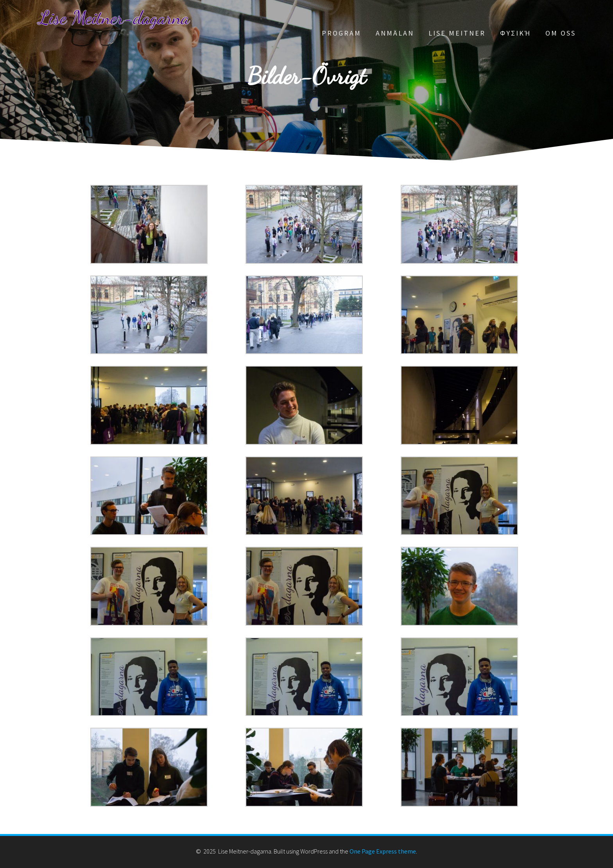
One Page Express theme (383, 851)
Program (341, 33)
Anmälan (395, 33)
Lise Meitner (457, 33)
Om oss (561, 33)
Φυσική (515, 33)
